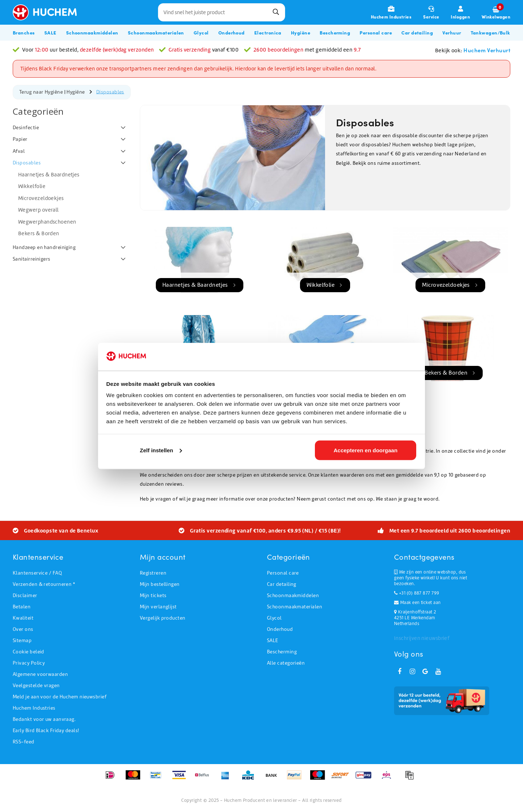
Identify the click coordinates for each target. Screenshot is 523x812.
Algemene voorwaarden (40, 674)
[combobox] (222, 12)
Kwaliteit (23, 618)
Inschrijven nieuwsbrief (422, 638)
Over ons (23, 629)
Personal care (283, 573)
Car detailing (282, 584)
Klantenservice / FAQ (37, 573)
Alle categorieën (286, 663)
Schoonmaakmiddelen (293, 595)
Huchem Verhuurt (487, 50)
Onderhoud (280, 629)
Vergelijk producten (163, 618)
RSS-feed (24, 742)
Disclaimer (25, 595)
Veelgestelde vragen (36, 685)
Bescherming (282, 652)
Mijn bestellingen (160, 584)
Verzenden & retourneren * (44, 584)
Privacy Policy (29, 663)
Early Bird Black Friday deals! (46, 731)
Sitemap (22, 640)
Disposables (110, 92)
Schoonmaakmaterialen (295, 607)
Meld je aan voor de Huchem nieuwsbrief (60, 697)
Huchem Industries (34, 708)
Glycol (274, 618)
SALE (273, 640)
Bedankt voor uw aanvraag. (44, 719)
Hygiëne (76, 92)
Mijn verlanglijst (158, 607)
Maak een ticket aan (417, 603)
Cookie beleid (29, 652)
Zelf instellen (161, 450)
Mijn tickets (153, 595)
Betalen (22, 607)
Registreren (153, 573)
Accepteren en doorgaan (365, 450)
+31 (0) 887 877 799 (417, 593)
